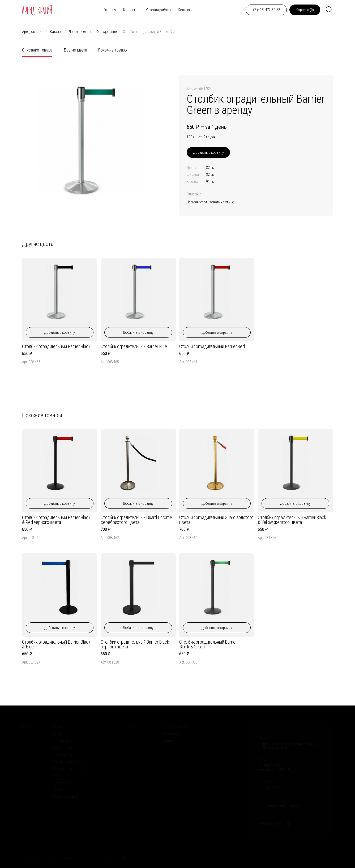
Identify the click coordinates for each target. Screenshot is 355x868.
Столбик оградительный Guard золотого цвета (216, 520)
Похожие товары (113, 50)
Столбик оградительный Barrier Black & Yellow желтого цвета (292, 520)
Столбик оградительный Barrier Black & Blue (56, 644)
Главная (110, 10)
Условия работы (158, 10)
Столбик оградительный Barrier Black (56, 346)
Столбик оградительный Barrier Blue (134, 346)
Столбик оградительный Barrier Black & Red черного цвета (56, 520)
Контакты (185, 10)
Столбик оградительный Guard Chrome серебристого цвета (136, 520)
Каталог (129, 10)
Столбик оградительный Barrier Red (212, 346)
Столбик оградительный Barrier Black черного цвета (135, 644)
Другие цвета (75, 50)
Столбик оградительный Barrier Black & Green (208, 644)
